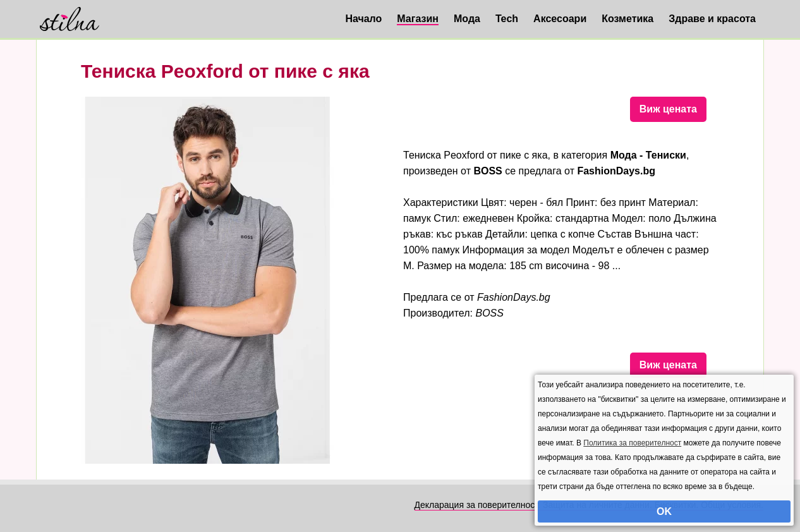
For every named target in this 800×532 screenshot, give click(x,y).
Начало (363, 19)
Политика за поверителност (632, 443)
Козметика (627, 19)
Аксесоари (560, 19)
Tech (507, 19)
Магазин (418, 19)
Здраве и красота (712, 19)
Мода (467, 19)
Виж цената (668, 109)
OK (664, 511)
